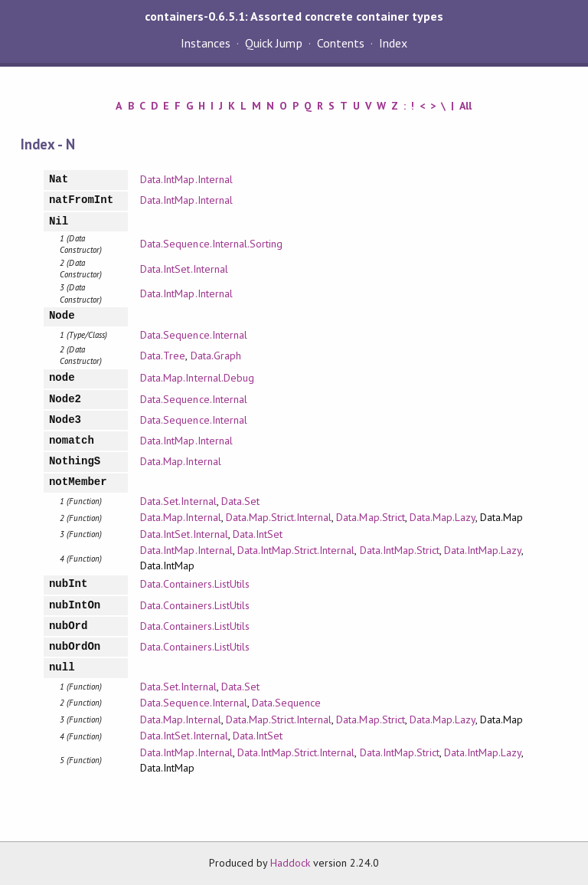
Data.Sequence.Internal (194, 335)
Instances (206, 43)
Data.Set (240, 501)
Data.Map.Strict (370, 517)
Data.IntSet (258, 534)
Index (393, 43)
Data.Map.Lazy (443, 517)
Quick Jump (273, 43)
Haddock (290, 863)
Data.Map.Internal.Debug (197, 378)
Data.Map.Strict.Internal (279, 517)
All (465, 106)
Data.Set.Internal (178, 501)
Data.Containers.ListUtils (195, 584)
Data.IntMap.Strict (400, 550)
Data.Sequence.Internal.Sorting (211, 244)
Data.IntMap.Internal (186, 179)
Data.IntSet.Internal (184, 269)
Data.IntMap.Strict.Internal (296, 550)
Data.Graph (216, 356)
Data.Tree (163, 356)
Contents (341, 43)
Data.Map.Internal (180, 461)
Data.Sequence (286, 703)
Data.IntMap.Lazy (483, 550)
